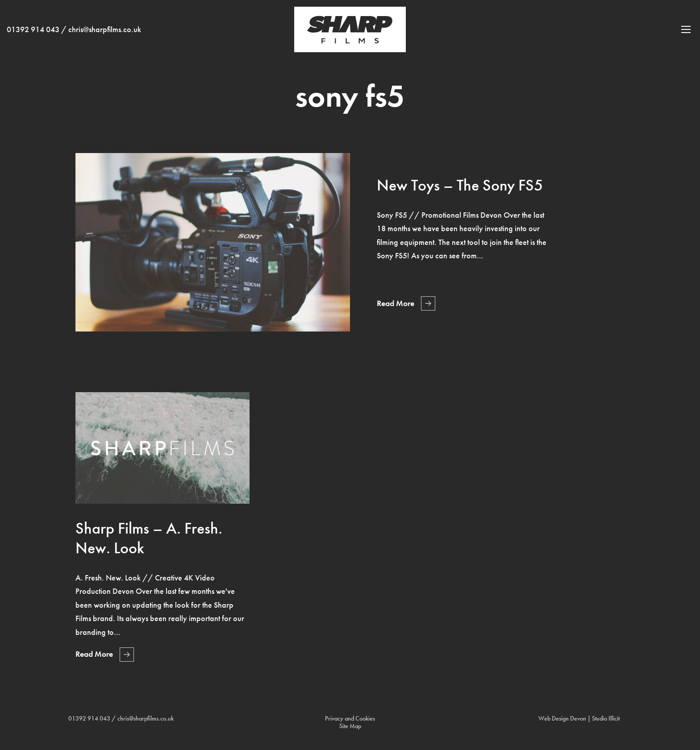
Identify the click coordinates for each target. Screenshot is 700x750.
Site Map (350, 726)
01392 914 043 (33, 36)
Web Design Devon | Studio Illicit (579, 719)
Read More (396, 303)
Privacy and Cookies (350, 719)
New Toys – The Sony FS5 (460, 185)
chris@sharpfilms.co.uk (105, 36)
